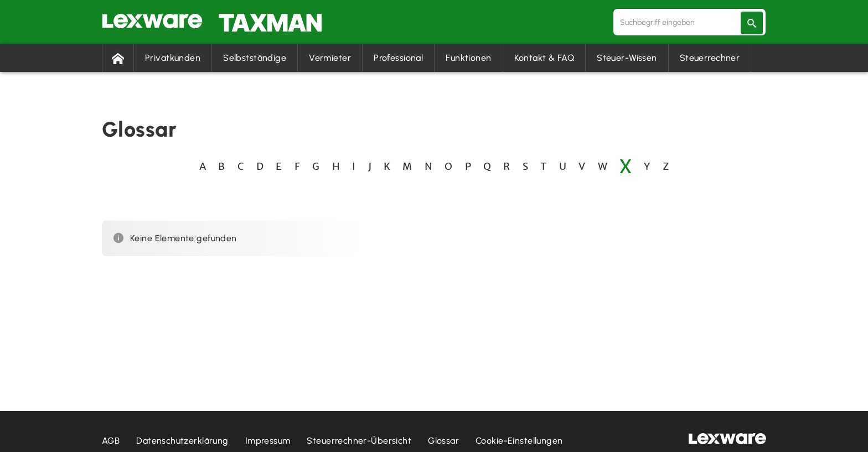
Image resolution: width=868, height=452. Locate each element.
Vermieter (330, 58)
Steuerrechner (710, 58)
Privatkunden (173, 58)
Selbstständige (255, 58)
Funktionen (468, 58)
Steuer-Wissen (627, 58)
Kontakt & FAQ (544, 58)
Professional (398, 58)
